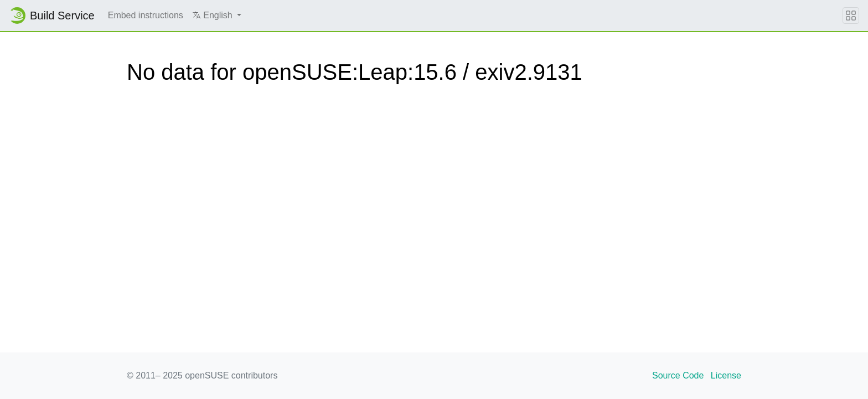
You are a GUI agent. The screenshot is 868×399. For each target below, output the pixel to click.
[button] (217, 16)
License (726, 375)
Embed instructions (146, 15)
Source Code (678, 375)
